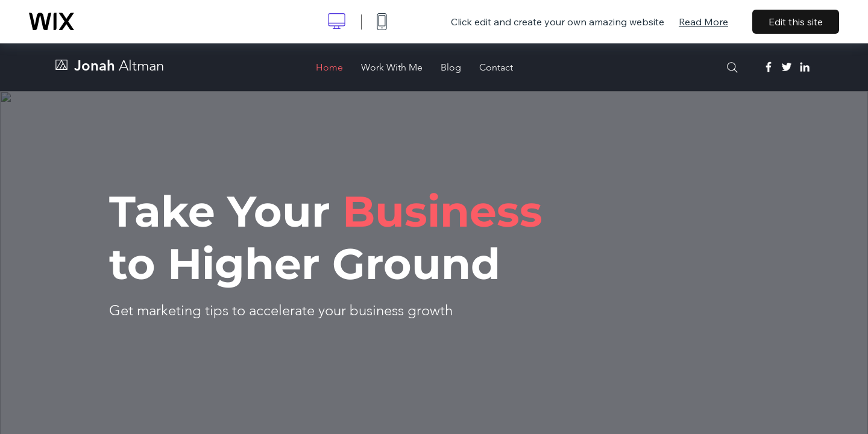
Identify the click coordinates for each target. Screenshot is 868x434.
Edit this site (796, 22)
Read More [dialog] (703, 22)
